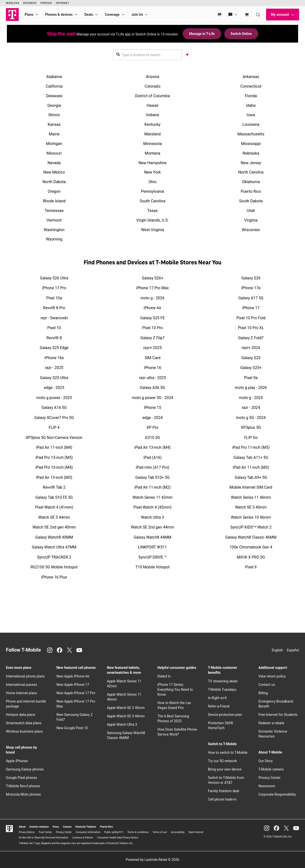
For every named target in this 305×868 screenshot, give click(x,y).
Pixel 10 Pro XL (251, 328)
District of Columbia (152, 96)
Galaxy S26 (251, 278)
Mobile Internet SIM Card (251, 487)
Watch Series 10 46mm (251, 517)
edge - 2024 (152, 418)
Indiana (152, 115)
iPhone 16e (54, 358)
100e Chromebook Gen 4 (251, 547)
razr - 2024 (251, 408)
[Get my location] (187, 55)
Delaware (54, 96)
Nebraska (251, 153)
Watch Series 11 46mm (251, 497)
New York (153, 172)
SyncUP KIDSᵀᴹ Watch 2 (251, 527)
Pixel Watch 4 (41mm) (54, 507)
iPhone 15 (152, 408)
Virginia (251, 220)
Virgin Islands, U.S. (153, 220)
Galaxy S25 (251, 358)
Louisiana (251, 124)
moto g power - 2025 (54, 398)
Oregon (54, 191)
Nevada (54, 163)
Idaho (251, 105)
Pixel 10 (54, 328)
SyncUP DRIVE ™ (152, 557)
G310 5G (152, 438)
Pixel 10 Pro (152, 328)
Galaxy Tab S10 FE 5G (54, 497)
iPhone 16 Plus (54, 577)
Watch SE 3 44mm (54, 517)
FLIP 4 (54, 427)
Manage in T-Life (202, 34)
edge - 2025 (54, 388)
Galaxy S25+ (251, 368)
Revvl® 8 (54, 338)
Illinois (54, 115)
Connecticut (251, 86)
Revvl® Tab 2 (54, 487)
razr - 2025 (54, 368)
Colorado (152, 86)
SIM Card (152, 358)
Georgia (54, 105)
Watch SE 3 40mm (251, 507)
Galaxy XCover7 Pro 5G (54, 418)
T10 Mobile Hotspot (152, 567)
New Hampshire (153, 163)
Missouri (54, 153)
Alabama (54, 77)
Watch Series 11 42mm (152, 497)
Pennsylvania (153, 191)
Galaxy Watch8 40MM (54, 537)
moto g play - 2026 (251, 388)
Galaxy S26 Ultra (54, 278)
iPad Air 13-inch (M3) (54, 477)
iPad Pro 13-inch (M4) (54, 467)
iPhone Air (153, 308)
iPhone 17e (251, 288)
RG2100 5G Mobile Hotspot (54, 567)
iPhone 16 (152, 368)
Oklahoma (251, 182)
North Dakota (54, 182)
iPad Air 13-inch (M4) (152, 447)
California (54, 86)
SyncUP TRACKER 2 (54, 557)
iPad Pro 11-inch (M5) (251, 447)
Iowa (251, 115)
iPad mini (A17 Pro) (153, 467)
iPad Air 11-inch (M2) (152, 487)
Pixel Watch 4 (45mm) (152, 507)
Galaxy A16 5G (54, 408)
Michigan (54, 144)
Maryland (152, 134)
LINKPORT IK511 (152, 547)
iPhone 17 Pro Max (152, 288)
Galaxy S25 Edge (54, 348)
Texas (152, 211)
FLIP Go (251, 438)
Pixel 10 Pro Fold (251, 318)
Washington (54, 230)
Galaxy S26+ (152, 278)
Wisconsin (251, 230)
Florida (251, 96)
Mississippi (251, 144)
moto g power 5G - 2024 (153, 398)
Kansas (54, 124)
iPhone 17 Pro (54, 288)
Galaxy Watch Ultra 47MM (54, 547)
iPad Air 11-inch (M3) (251, 467)
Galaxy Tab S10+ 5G (153, 477)
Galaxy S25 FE (152, 318)
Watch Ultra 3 (153, 517)
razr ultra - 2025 (153, 378)
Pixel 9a (251, 378)
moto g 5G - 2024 (251, 418)
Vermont (54, 220)
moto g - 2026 (152, 298)
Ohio (152, 182)
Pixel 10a (54, 298)
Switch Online (241, 34)
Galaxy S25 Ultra (54, 378)
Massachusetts (251, 134)
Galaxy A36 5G (152, 388)
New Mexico (54, 172)
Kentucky (152, 124)
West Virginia (153, 230)
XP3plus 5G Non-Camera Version (54, 438)
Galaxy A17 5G (251, 298)
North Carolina (251, 172)
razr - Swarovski (54, 318)
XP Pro (153, 427)
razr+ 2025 (152, 348)
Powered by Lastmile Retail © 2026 (152, 860)
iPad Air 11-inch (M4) (54, 447)
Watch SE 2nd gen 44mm (153, 527)
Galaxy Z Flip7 (152, 338)
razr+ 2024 (251, 348)
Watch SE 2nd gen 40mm (54, 527)
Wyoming (54, 239)
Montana (152, 153)
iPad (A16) (153, 458)
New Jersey (251, 163)
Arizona (152, 77)
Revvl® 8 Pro (54, 308)
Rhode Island (54, 201)
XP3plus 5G (251, 427)
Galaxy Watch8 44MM (152, 537)
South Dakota (251, 201)
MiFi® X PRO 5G (251, 557)
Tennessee (54, 211)
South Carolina (152, 201)
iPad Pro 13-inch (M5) (54, 458)
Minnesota (152, 144)
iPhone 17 (251, 308)
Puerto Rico (251, 191)
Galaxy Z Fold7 (251, 338)
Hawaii (152, 105)
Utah (251, 211)
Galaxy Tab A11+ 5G (251, 458)
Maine (54, 134)
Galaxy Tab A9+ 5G (251, 477)
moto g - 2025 (251, 398)
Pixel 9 (251, 567)
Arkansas (251, 77)
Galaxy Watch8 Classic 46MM (251, 537)
